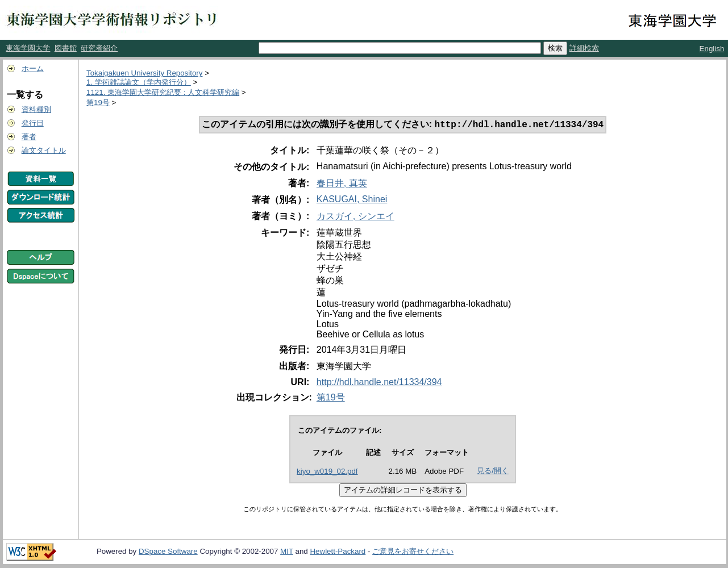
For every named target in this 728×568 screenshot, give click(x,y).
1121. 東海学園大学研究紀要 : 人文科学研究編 (163, 92)
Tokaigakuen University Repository (144, 73)
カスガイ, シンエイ (355, 217)
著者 (29, 137)
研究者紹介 (99, 48)
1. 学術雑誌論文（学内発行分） (139, 82)
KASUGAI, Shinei (352, 200)
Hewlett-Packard (338, 552)
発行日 (33, 123)
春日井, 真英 (342, 184)
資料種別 (36, 109)
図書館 (66, 48)
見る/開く (493, 472)
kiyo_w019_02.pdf (327, 472)
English (712, 49)
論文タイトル (44, 150)
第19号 (98, 103)
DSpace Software (168, 552)
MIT (287, 552)
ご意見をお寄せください (413, 552)
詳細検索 (584, 48)
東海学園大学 (28, 48)
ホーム (33, 68)
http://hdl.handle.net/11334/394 (379, 383)
